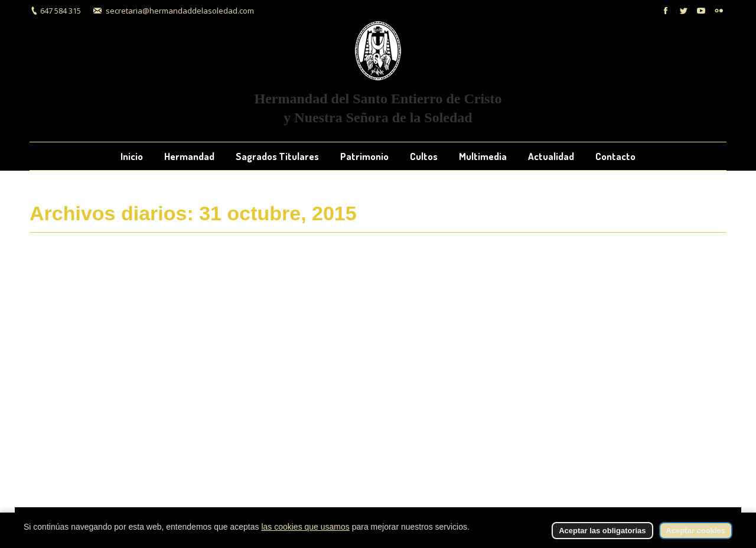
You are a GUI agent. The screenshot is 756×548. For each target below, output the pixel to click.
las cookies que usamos (305, 527)
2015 (659, 214)
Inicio (629, 214)
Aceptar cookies (696, 531)
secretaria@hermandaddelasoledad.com (180, 11)
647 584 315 (61, 11)
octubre (693, 214)
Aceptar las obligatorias (602, 531)
